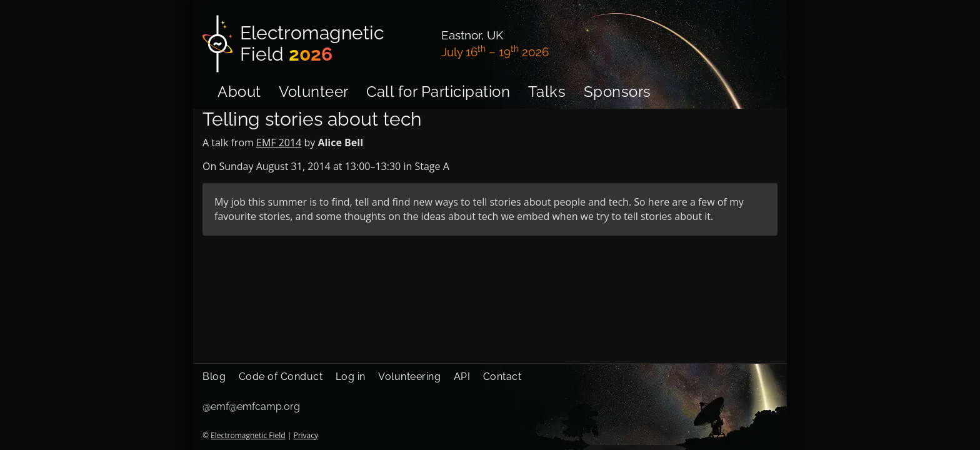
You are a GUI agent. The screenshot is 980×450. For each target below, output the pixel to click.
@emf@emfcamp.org (251, 407)
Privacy (306, 435)
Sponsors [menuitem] (617, 92)
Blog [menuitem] (214, 377)
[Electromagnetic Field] (314, 44)
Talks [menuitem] (547, 92)
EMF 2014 (279, 142)
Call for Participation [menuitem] (438, 92)
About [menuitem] (239, 92)
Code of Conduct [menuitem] (281, 377)
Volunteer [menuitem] (314, 92)
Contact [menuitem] (502, 377)
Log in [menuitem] (351, 377)
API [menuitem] (462, 377)
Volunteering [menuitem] (409, 377)
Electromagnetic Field (248, 435)
